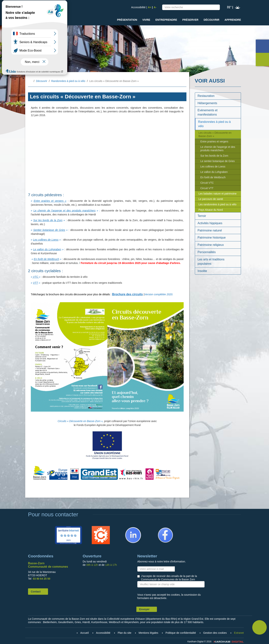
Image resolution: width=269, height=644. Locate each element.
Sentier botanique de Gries (49, 230)
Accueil (31, 81)
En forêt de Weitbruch (47, 259)
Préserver (190, 20)
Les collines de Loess (46, 240)
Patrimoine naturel (210, 230)
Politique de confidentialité (181, 633)
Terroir (202, 216)
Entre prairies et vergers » (50, 201)
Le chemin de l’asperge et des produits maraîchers (64, 211)
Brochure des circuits (127, 294)
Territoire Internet (68, 528)
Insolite (202, 271)
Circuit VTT (207, 188)
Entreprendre (166, 20)
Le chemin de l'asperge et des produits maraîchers (218, 149)
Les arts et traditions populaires (211, 262)
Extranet (239, 633)
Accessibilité (138, 7)
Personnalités (207, 252)
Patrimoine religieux (211, 245)
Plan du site (125, 633)
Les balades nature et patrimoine (218, 194)
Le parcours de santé (211, 199)
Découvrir (211, 20)
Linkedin (127, 528)
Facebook (160, 528)
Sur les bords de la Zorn (48, 220)
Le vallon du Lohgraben (47, 249)
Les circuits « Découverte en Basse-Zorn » (215, 134)
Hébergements (207, 103)
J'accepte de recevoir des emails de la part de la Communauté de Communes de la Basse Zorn (169, 578)
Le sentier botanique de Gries (218, 161)
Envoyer (144, 609)
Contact (36, 592)
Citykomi (95, 528)
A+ (150, 7)
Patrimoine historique (212, 238)
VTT (35, 283)
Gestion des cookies (215, 633)
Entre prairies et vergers (214, 141)
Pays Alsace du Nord (211, 210)
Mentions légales (148, 633)
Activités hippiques (210, 223)
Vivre (146, 20)
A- (155, 7)
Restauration (206, 96)
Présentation (127, 20)
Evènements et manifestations (208, 112)
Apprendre (233, 20)
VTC (36, 277)
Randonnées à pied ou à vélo (68, 81)
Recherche (216, 8)
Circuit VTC (207, 183)
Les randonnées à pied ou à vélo (218, 204)
